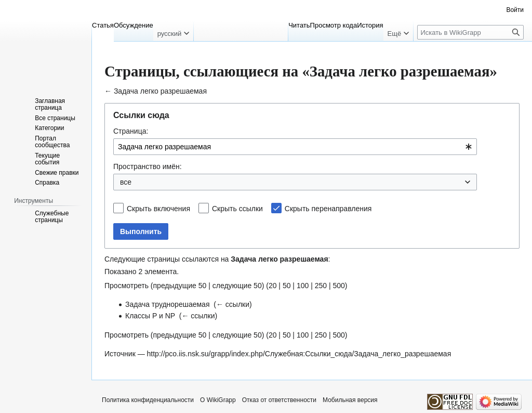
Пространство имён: (148, 166)
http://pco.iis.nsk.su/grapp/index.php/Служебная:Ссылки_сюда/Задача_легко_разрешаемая (299, 354)
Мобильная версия (350, 400)
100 (303, 286)
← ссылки (233, 304)
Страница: (131, 131)
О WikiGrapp (218, 400)
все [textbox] (126, 182)
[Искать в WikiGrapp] (470, 32)
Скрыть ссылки (237, 209)
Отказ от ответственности (279, 400)
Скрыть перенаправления (328, 209)
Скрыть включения (158, 209)
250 (321, 286)
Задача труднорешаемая (168, 304)
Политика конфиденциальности (148, 400)
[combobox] (295, 147)
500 (338, 286)
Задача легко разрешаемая (160, 91)
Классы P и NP (150, 316)
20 (273, 286)
